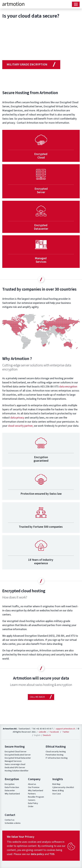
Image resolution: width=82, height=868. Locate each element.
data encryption (68, 387)
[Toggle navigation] (76, 4)
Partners (32, 794)
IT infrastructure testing (57, 758)
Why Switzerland (12, 794)
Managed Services (13, 761)
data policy (37, 854)
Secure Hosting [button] (15, 747)
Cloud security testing (56, 752)
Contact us (10, 820)
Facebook (54, 732)
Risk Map (56, 784)
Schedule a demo (13, 823)
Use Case (57, 794)
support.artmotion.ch (65, 729)
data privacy (17, 418)
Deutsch (47, 735)
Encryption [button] (12, 779)
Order (31, 806)
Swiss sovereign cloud (15, 764)
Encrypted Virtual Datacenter (18, 758)
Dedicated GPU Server (15, 768)
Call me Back (41, 697)
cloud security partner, (21, 426)
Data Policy (33, 803)
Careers (32, 800)
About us (32, 784)
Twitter (66, 732)
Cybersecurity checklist (63, 787)
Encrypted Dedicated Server (18, 755)
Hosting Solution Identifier (17, 771)
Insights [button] (58, 779)
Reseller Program (36, 797)
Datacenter (10, 791)
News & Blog (58, 791)
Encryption (10, 784)
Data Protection (12, 787)
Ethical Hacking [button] (56, 747)
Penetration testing (55, 755)
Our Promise (34, 787)
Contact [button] (10, 815)
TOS (52, 854)
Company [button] (34, 779)
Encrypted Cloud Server (16, 752)
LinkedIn (43, 732)
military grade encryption (31, 64)
